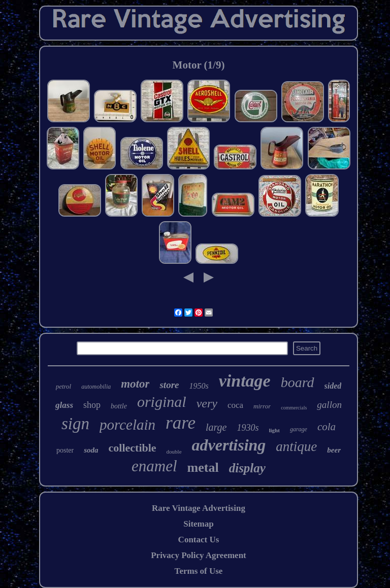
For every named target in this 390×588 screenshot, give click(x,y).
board (298, 382)
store (169, 385)
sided (333, 386)
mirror (262, 406)
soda (91, 450)
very (207, 403)
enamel (154, 466)
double (174, 452)
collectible (133, 448)
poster (65, 450)
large (216, 427)
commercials (294, 408)
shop (92, 405)
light (274, 430)
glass (64, 405)
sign (75, 424)
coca (235, 405)
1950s (199, 386)
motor (135, 384)
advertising (229, 445)
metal (203, 468)
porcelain (127, 425)
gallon (329, 405)
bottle (119, 406)
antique (296, 446)
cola (327, 427)
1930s (248, 428)
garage (299, 429)
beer (334, 450)
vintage (245, 381)
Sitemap (199, 524)
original (162, 402)
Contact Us (199, 540)
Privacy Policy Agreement (199, 555)
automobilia (96, 387)
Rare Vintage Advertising (199, 508)
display (247, 468)
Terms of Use (199, 571)
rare (181, 423)
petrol (64, 386)
